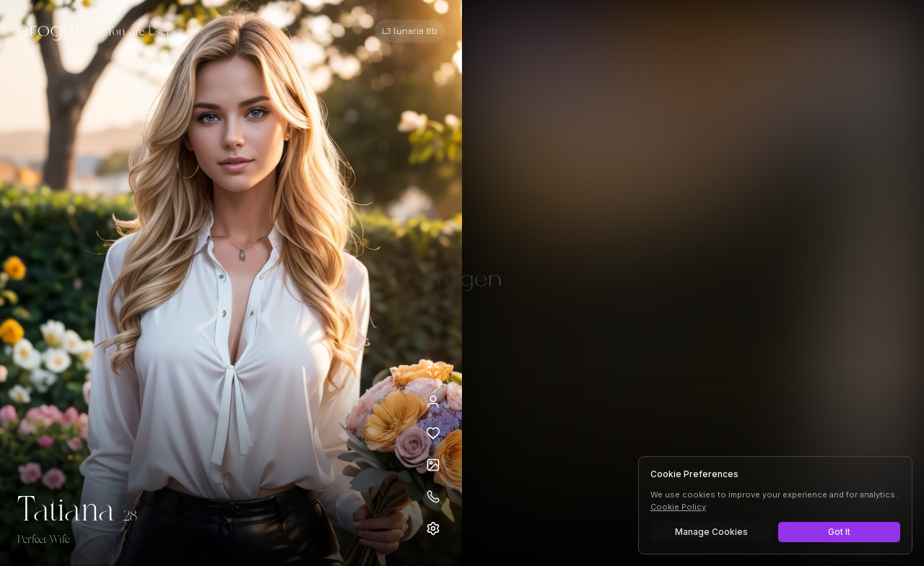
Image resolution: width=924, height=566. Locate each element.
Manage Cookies (711, 532)
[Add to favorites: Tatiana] (433, 433)
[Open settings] (433, 528)
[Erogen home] (56, 32)
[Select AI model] (410, 31)
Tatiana (66, 511)
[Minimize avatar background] (433, 370)
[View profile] (433, 401)
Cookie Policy (678, 507)
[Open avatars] (433, 465)
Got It (839, 532)
